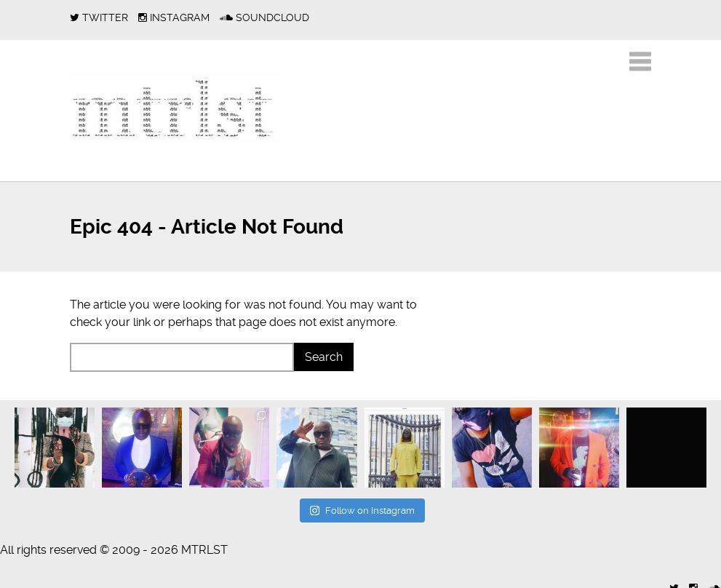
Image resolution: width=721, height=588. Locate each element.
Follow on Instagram (362, 510)
